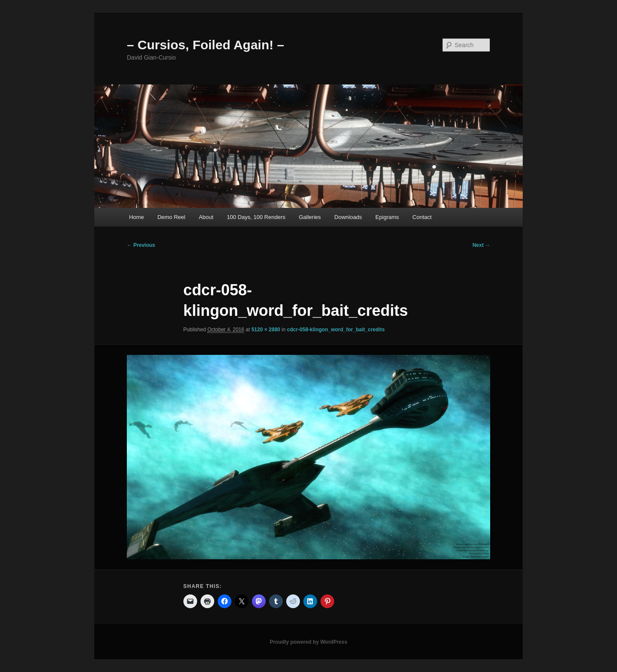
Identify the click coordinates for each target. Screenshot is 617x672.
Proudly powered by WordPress (308, 642)
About (206, 217)
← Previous (141, 245)
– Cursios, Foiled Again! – (205, 45)
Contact (422, 217)
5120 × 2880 (266, 330)
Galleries (310, 217)
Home (136, 217)
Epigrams (387, 217)
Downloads (348, 217)
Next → (481, 245)
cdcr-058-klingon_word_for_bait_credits (336, 330)
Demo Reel (171, 217)
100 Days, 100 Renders (256, 217)
